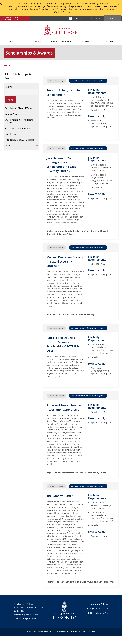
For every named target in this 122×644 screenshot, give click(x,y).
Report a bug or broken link (26, 623)
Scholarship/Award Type (18, 108)
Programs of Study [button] (61, 42)
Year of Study (12, 114)
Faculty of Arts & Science (25, 613)
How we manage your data (26, 627)
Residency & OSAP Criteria (19, 140)
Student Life (19, 620)
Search (9, 87)
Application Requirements (19, 128)
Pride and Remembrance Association (58, 412)
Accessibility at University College (28, 616)
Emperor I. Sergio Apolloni (65, 92)
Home (7, 65)
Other (8, 145)
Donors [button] (110, 42)
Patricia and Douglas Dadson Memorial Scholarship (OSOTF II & (65, 344)
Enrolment (11, 134)
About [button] (12, 42)
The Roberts (63, 504)
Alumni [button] (85, 42)
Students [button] (37, 42)
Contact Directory (63, 12)
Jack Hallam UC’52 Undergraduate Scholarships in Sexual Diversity (64, 164)
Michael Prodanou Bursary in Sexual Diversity (62, 261)
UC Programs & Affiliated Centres (19, 121)
